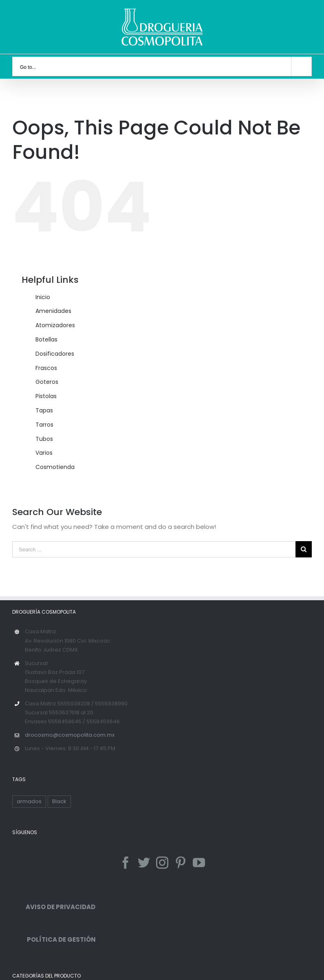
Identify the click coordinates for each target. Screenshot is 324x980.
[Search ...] (154, 549)
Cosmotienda (55, 467)
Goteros (47, 382)
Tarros (44, 425)
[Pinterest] (181, 863)
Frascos (46, 368)
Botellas (46, 339)
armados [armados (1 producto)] (29, 801)
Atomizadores (55, 325)
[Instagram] (162, 863)
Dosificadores (55, 354)
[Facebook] (126, 863)
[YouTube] (199, 863)
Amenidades (53, 311)
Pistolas (46, 396)
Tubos (44, 439)
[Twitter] (144, 863)
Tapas (44, 410)
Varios (44, 453)
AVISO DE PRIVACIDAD (54, 907)
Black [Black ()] (59, 801)
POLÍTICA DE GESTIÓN (54, 939)
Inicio (43, 297)
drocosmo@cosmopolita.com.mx (70, 735)
